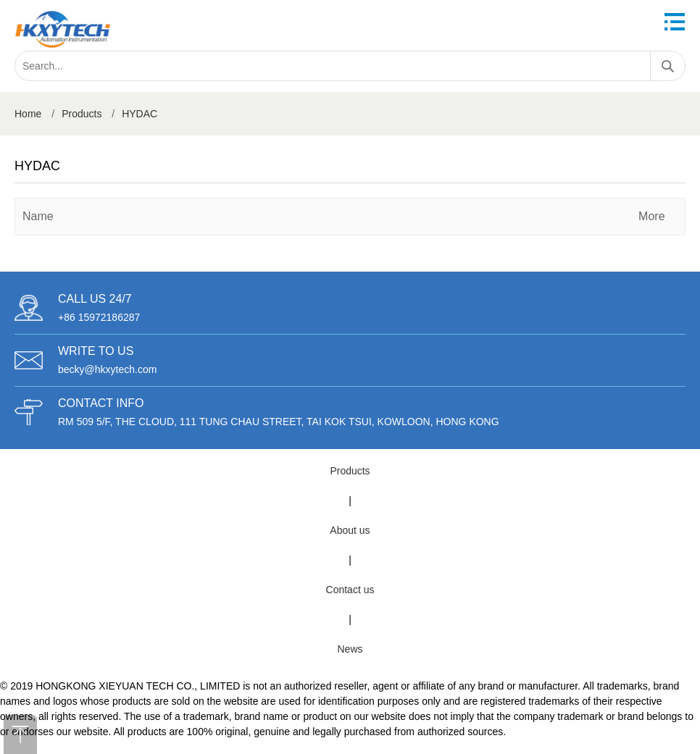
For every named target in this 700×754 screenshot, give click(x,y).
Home (28, 114)
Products (82, 114)
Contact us (350, 590)
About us (350, 530)
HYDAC (139, 114)
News (350, 649)
